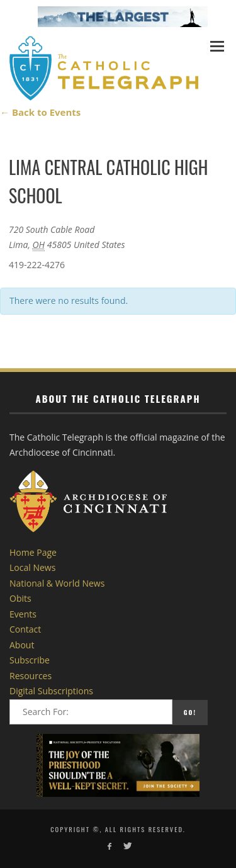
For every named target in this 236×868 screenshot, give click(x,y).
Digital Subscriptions (51, 691)
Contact (25, 629)
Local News (32, 567)
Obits (20, 598)
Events (23, 614)
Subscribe (30, 660)
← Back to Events (40, 112)
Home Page (33, 552)
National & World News (57, 583)
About (22, 645)
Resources (31, 676)
